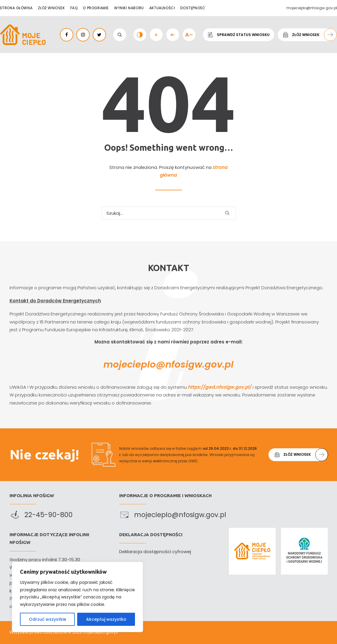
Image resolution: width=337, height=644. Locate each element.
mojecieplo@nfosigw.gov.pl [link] (168, 365)
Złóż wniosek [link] (309, 35)
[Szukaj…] (169, 213)
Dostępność (193, 8)
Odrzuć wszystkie (48, 619)
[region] (77, 597)
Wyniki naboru (129, 8)
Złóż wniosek (51, 8)
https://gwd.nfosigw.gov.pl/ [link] (228, 387)
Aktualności (162, 8)
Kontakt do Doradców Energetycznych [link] (46, 301)
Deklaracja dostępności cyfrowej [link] (155, 552)
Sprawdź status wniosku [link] (239, 35)
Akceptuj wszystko (106, 619)
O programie (96, 8)
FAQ (74, 8)
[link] (23, 35)
